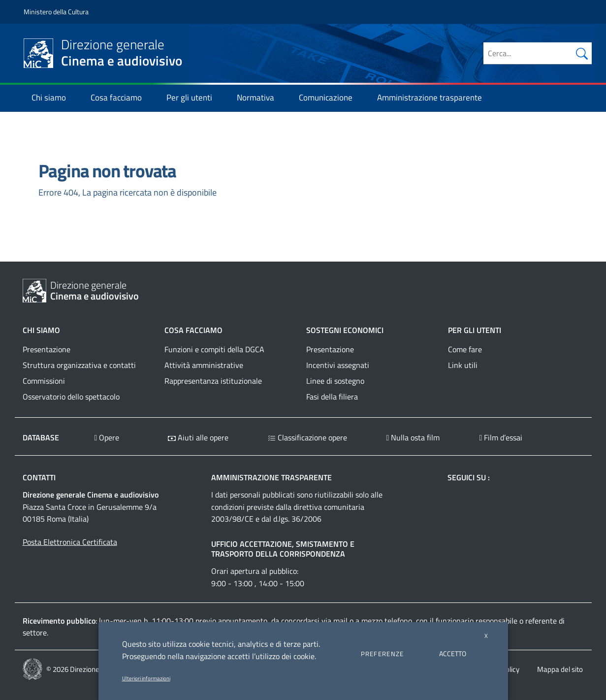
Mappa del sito (560, 669)
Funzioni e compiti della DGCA (214, 349)
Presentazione (47, 349)
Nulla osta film (413, 437)
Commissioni (44, 381)
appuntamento (243, 621)
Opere (107, 437)
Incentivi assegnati (338, 365)
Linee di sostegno (335, 381)
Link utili (463, 365)
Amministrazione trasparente (434, 98)
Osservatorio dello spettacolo (71, 397)
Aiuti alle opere (198, 437)
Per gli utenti (194, 98)
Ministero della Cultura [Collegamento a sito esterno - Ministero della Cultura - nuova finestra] (56, 12)
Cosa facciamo (121, 98)
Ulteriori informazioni (146, 678)
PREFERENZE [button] (383, 654)
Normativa (260, 98)
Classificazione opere (307, 437)
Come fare (465, 349)
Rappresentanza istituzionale (213, 381)
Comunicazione (330, 98)
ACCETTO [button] (453, 653)
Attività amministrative (204, 365)
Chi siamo (53, 98)
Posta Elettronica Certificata (70, 542)
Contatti (39, 477)
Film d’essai (501, 437)
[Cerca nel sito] (582, 53)
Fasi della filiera (332, 397)
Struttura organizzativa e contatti (79, 365)
